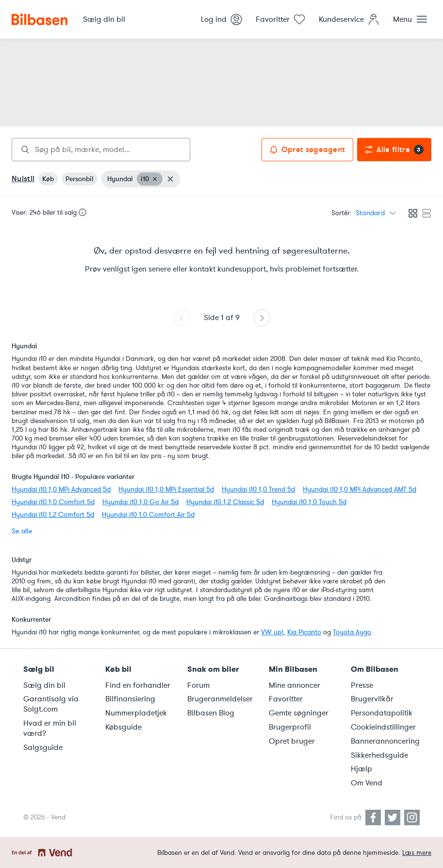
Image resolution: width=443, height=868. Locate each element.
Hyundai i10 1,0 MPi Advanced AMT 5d (360, 489)
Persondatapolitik (382, 713)
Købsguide (123, 727)
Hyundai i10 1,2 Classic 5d (225, 502)
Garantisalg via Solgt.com (51, 704)
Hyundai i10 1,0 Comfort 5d (53, 502)
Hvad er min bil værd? (50, 728)
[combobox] (101, 150)
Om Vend (367, 783)
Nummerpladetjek (136, 713)
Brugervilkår (372, 699)
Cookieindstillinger (383, 727)
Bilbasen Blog (211, 713)
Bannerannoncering (385, 741)
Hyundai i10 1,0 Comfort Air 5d (148, 515)
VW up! (272, 632)
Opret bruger (292, 741)
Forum (198, 685)
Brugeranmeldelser (220, 699)
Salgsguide (43, 748)
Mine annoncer (295, 685)
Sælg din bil (44, 685)
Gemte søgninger (299, 713)
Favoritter (286, 699)
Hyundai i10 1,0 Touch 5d (309, 502)
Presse (362, 685)
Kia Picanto (304, 632)
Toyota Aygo (352, 632)
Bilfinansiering (130, 699)
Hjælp (361, 769)
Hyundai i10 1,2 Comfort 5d (53, 515)
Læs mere (417, 853)
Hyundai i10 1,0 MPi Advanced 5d (61, 489)
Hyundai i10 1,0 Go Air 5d (140, 502)
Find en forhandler (138, 685)
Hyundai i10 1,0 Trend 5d (258, 489)
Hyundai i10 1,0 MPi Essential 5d (166, 489)
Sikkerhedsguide (379, 755)
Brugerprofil (290, 727)
